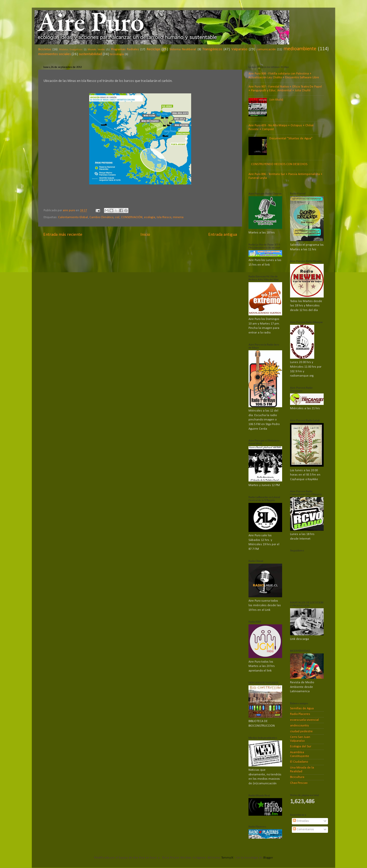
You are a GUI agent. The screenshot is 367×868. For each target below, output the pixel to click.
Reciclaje (154, 49)
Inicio (145, 235)
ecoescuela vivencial (304, 720)
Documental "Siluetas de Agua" (291, 139)
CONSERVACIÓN (132, 217)
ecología (150, 217)
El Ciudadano (299, 762)
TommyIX (227, 858)
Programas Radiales (125, 49)
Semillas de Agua (302, 709)
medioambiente (300, 49)
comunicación (266, 49)
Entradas (301, 821)
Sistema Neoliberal (183, 49)
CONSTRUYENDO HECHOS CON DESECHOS (279, 164)
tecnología (117, 54)
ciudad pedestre (301, 731)
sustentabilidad (90, 54)
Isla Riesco (164, 217)
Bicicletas (45, 49)
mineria (178, 217)
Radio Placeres (300, 714)
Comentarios (303, 829)
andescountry (299, 726)
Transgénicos (212, 49)
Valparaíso (239, 49)
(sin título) (276, 100)
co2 (117, 217)
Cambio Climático (101, 217)
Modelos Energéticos (71, 50)
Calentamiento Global (73, 217)
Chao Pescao (299, 783)
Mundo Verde (96, 49)
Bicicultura (297, 777)
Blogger (268, 858)
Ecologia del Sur (301, 747)
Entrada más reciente (63, 235)
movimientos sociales (55, 54)
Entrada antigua (223, 235)
